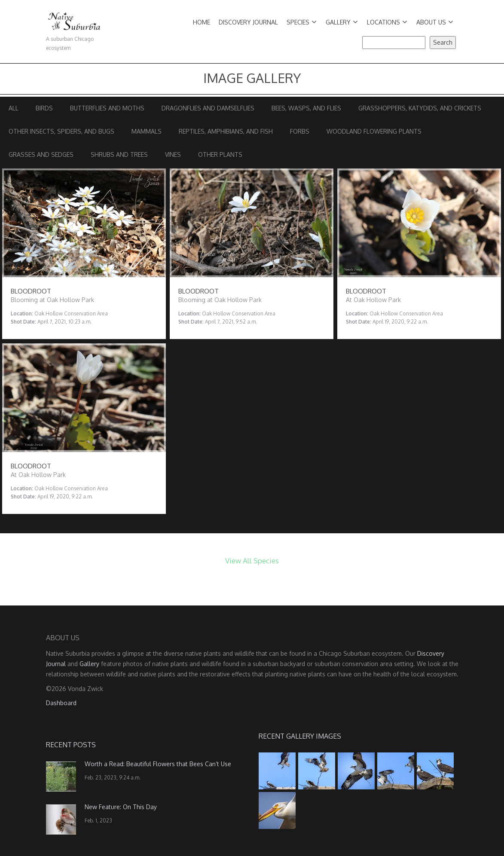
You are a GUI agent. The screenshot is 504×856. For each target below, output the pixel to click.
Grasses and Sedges (41, 154)
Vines (173, 154)
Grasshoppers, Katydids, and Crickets (420, 108)
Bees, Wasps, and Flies (306, 108)
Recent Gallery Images (300, 736)
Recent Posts (71, 745)
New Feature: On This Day (121, 807)
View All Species (252, 561)
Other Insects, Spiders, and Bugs (61, 131)
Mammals (147, 131)
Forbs (300, 131)
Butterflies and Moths (107, 108)
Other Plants (220, 154)
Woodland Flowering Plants (374, 131)
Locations (387, 22)
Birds (44, 108)
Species (302, 22)
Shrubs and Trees (119, 154)
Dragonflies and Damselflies (208, 108)
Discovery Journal (248, 22)
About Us (435, 22)
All (14, 108)
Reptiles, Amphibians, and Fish (226, 131)
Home (202, 22)
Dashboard (61, 703)
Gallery (342, 22)
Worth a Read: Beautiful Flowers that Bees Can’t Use (158, 764)
